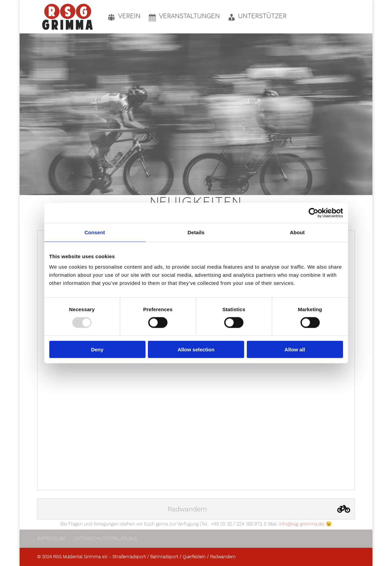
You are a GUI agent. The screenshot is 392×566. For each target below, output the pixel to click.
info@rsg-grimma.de (301, 524)
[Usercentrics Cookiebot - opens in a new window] (313, 213)
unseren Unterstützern (272, 113)
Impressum (51, 538)
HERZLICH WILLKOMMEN (196, 60)
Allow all (295, 349)
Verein (178, 113)
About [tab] (297, 232)
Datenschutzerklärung (105, 538)
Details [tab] (196, 232)
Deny (97, 349)
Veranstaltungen (209, 113)
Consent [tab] (95, 232)
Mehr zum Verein (196, 151)
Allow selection (196, 349)
